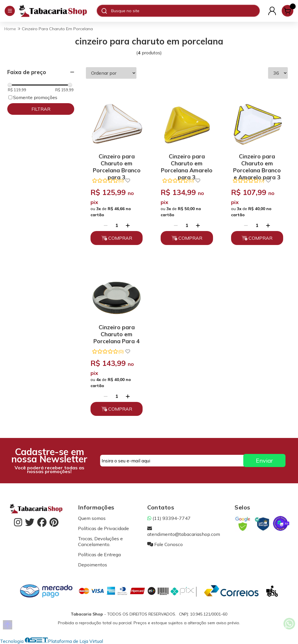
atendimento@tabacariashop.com (184, 531)
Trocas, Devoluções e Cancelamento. (100, 541)
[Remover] (106, 225)
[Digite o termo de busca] (185, 11)
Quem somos (92, 518)
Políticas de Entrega (99, 554)
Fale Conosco (165, 544)
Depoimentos (93, 565)
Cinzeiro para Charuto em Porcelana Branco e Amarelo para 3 (257, 162)
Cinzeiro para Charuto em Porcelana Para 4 (117, 333)
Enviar (264, 460)
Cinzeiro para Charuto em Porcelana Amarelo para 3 (187, 162)
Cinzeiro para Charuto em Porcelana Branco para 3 (117, 162)
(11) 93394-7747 (169, 518)
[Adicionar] (128, 225)
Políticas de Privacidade (103, 528)
